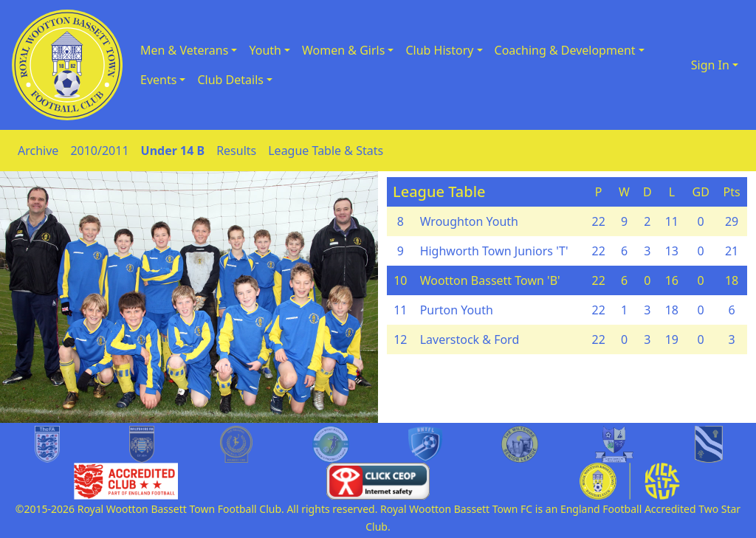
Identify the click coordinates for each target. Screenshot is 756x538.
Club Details (230, 80)
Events (158, 80)
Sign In (710, 65)
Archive (38, 151)
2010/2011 (99, 151)
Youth (265, 50)
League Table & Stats (326, 151)
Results (236, 151)
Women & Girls (343, 50)
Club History (439, 50)
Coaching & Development (565, 50)
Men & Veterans (184, 50)
